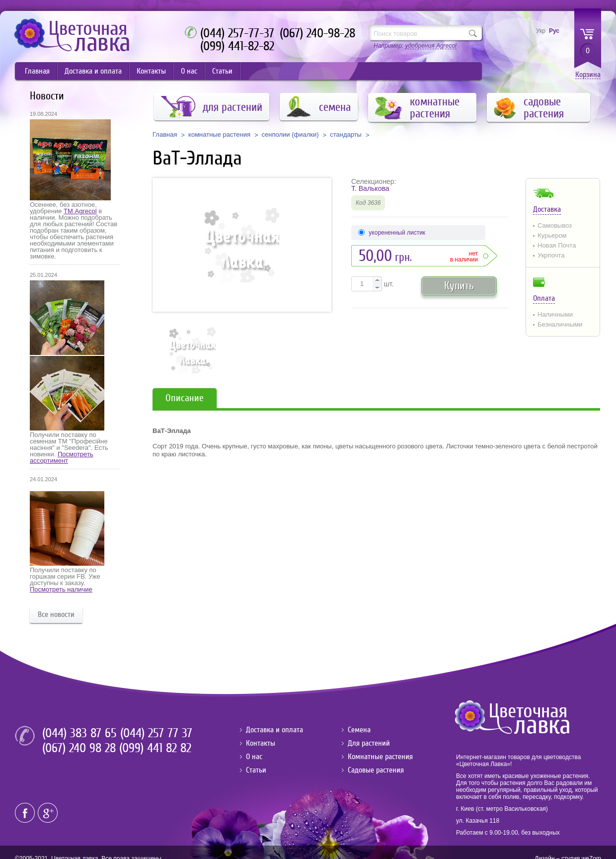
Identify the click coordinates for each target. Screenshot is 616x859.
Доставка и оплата (93, 71)
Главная (37, 71)
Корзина (588, 75)
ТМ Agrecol (80, 211)
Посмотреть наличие (61, 589)
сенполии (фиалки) (290, 135)
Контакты (151, 71)
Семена (359, 730)
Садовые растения (376, 770)
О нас (189, 71)
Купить (459, 286)
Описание (185, 398)
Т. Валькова (370, 188)
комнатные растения (219, 135)
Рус (554, 31)
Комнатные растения (380, 757)
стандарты (346, 135)
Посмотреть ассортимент (62, 457)
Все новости (56, 614)
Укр (541, 31)
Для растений (369, 743)
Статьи (222, 71)
